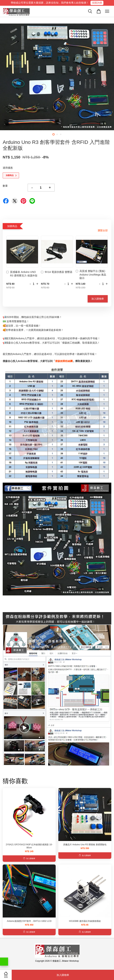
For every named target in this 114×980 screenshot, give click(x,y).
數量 (5, 186)
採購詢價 (97, 3)
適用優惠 (8, 168)
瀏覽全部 (103, 230)
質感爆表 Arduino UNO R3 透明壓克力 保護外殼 (22, 274)
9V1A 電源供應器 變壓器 (57, 272)
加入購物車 (98, 299)
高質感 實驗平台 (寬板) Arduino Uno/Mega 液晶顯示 (91, 275)
